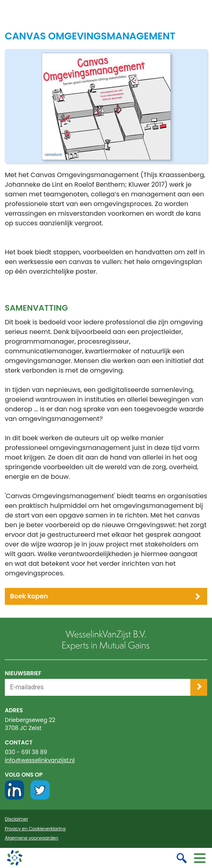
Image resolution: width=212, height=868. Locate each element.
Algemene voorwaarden (32, 838)
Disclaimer (16, 819)
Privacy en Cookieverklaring (35, 829)
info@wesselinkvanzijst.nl (40, 760)
